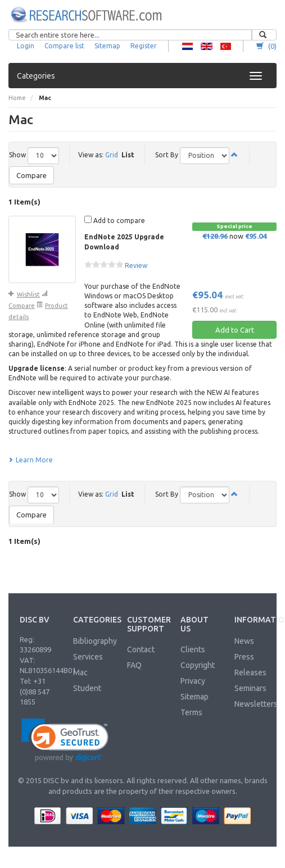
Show (17, 155)
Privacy (193, 681)
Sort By (167, 155)
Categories (36, 76)
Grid (112, 155)
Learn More (31, 460)
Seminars (250, 688)
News (244, 641)
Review (136, 265)
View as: (91, 155)
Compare (31, 175)
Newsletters (256, 704)
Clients (193, 649)
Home (17, 98)
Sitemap (107, 46)
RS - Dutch (187, 46)
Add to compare (115, 220)
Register (144, 46)
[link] (65, 740)
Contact (141, 649)
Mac (80, 672)
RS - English (207, 46)
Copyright (198, 665)
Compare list (64, 46)
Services (88, 657)
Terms (191, 712)
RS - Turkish (226, 46)
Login (26, 46)
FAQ (134, 665)
